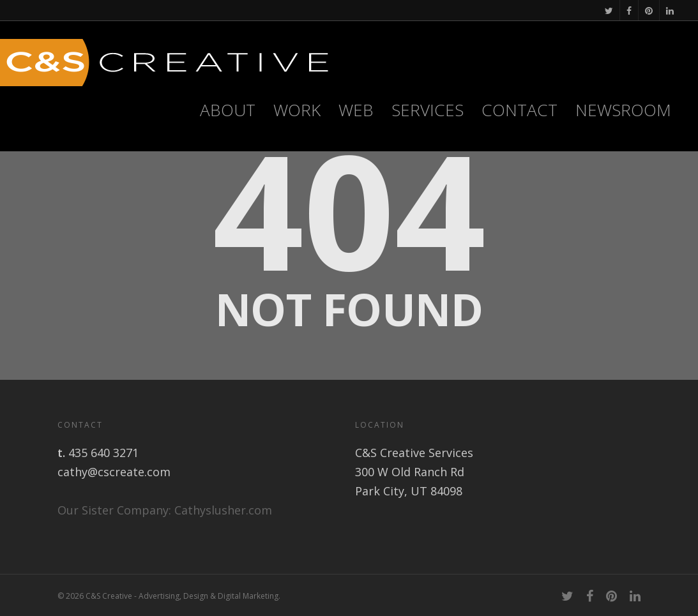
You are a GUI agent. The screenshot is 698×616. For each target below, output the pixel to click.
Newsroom (623, 110)
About (228, 110)
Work (297, 110)
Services (428, 110)
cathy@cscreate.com (114, 472)
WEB (356, 110)
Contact (520, 110)
